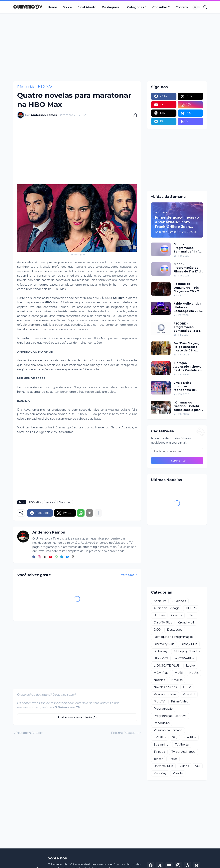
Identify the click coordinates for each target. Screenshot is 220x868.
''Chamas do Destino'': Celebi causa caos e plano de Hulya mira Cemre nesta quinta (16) (188, 406)
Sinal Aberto (87, 7)
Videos (184, 766)
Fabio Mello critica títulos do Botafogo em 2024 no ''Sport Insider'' (188, 307)
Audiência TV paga (167, 608)
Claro (192, 615)
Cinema (177, 615)
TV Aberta (182, 745)
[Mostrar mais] (98, 513)
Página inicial (26, 87)
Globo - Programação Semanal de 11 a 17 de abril (187, 248)
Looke (190, 666)
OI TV (187, 687)
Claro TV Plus (163, 622)
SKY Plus (160, 737)
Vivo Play (160, 773)
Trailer (173, 759)
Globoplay (161, 651)
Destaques (110, 7)
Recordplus (162, 723)
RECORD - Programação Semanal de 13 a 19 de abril (188, 327)
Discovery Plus (164, 644)
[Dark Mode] (196, 7)
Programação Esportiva (170, 716)
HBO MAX (45, 87)
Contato (182, 7)
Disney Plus (189, 644)
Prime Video (180, 701)
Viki (198, 766)
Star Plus (190, 737)
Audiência (179, 601)
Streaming (65, 502)
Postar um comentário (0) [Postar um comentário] (77, 717)
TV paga (159, 752)
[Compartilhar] (134, 115)
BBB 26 (191, 608)
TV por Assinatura (183, 752)
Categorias (135, 7)
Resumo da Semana (168, 730)
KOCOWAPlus (184, 658)
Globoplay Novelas (187, 651)
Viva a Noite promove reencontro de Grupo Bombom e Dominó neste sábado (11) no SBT (188, 386)
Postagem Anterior (29, 733)
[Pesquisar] (204, 7)
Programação (163, 709)
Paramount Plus (165, 694)
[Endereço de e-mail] (177, 451)
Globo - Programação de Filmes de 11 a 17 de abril (188, 268)
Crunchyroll (186, 622)
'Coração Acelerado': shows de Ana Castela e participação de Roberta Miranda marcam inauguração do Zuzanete (187, 367)
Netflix (194, 673)
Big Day (159, 615)
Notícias (50, 502)
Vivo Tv (178, 773)
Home (52, 7)
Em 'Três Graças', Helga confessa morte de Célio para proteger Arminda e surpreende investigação (186, 347)
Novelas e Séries (165, 687)
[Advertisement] (110, 47)
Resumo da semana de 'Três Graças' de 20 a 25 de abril (187, 288)
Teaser (158, 759)
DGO (157, 630)
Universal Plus (163, 766)
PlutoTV (159, 701)
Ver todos (128, 575)
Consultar (160, 7)
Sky (175, 737)
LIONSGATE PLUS (167, 666)
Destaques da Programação (173, 637)
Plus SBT (189, 694)
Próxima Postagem (125, 733)
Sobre (67, 7)
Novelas (177, 680)
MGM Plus (161, 673)
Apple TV (160, 601)
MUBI (179, 673)
